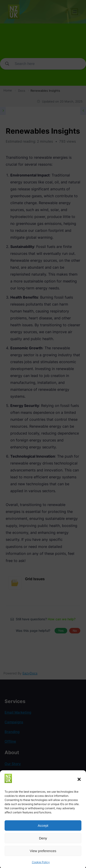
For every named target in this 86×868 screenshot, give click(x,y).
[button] (79, 786)
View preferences (43, 857)
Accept (43, 832)
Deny (43, 845)
